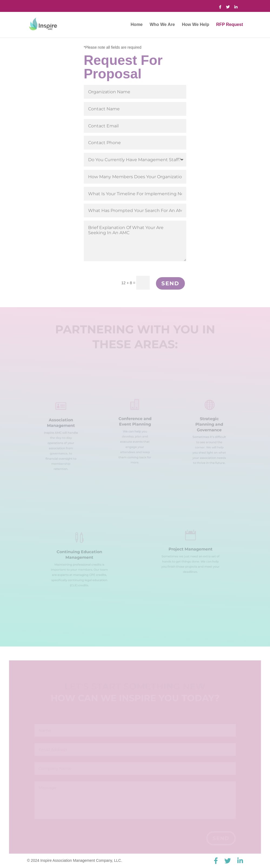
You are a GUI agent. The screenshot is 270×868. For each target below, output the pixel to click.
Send (170, 283)
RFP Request (230, 25)
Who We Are (162, 25)
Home (136, 25)
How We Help (196, 25)
